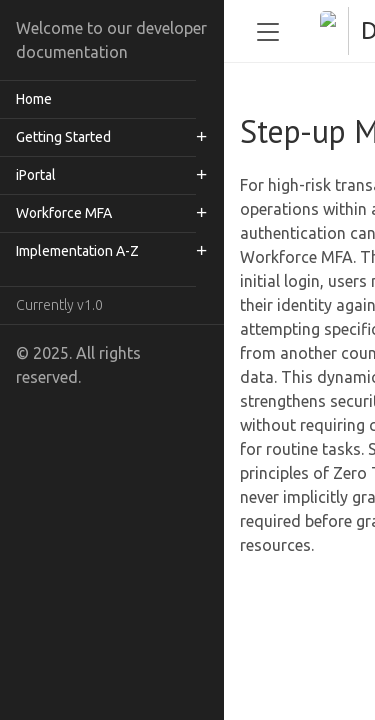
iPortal (36, 175)
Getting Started (63, 137)
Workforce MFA (64, 213)
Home (34, 99)
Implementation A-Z (77, 251)
